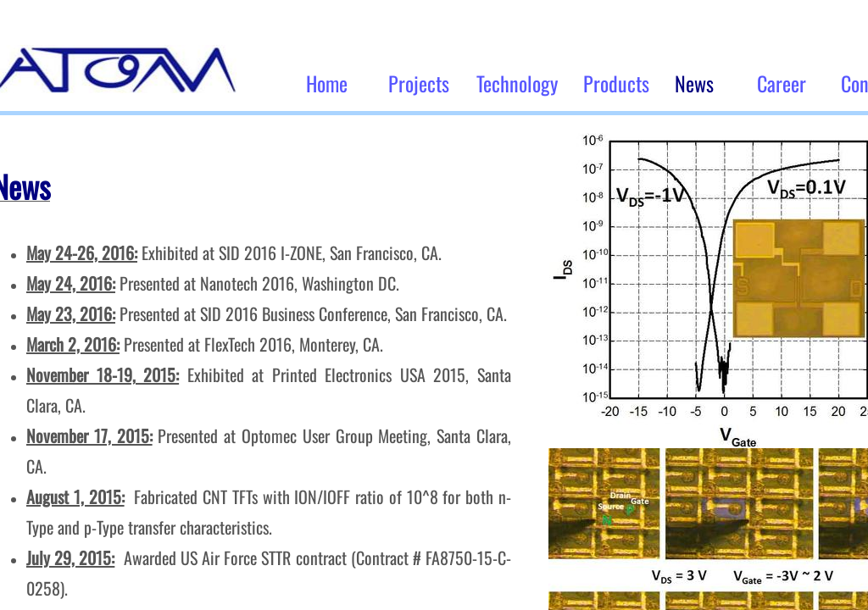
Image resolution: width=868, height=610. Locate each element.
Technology (517, 83)
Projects (419, 83)
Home (327, 83)
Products (616, 83)
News (694, 83)
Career (782, 83)
